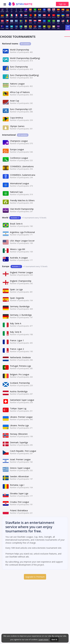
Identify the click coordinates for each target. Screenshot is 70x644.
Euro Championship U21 (21, 109)
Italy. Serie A (16, 323)
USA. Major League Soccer (22, 241)
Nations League (17, 84)
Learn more (44, 639)
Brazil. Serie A (16, 224)
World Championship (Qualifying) (25, 58)
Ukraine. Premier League (21, 417)
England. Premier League (21, 272)
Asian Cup (15, 101)
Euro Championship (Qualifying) (24, 75)
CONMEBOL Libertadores (22, 166)
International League (19, 183)
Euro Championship (19, 67)
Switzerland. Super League (22, 400)
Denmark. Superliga (19, 442)
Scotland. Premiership (20, 383)
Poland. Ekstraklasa (19, 510)
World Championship (19, 50)
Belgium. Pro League (20, 374)
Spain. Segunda (17, 298)
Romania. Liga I (17, 485)
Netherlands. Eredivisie (20, 357)
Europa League (17, 149)
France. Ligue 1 (17, 340)
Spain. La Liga (16, 289)
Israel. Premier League (20, 459)
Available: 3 (15, 218)
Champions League (19, 141)
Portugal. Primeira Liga (20, 366)
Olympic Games (17, 126)
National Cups (16, 192)
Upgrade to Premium (35, 577)
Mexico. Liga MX (17, 249)
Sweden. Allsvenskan (19, 476)
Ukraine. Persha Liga (19, 425)
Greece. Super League (20, 468)
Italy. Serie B (16, 332)
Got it (54, 639)
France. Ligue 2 (17, 349)
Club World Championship (22, 209)
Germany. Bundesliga (20, 306)
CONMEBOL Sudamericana (23, 175)
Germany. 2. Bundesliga (21, 315)
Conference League (19, 158)
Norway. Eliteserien (19, 434)
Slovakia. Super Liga (19, 493)
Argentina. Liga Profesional (22, 232)
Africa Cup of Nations (20, 92)
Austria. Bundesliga (19, 391)
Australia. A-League (19, 258)
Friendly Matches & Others (22, 200)
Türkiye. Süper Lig (18, 408)
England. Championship (21, 281)
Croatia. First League (19, 502)
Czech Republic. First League (23, 451)
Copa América (16, 118)
